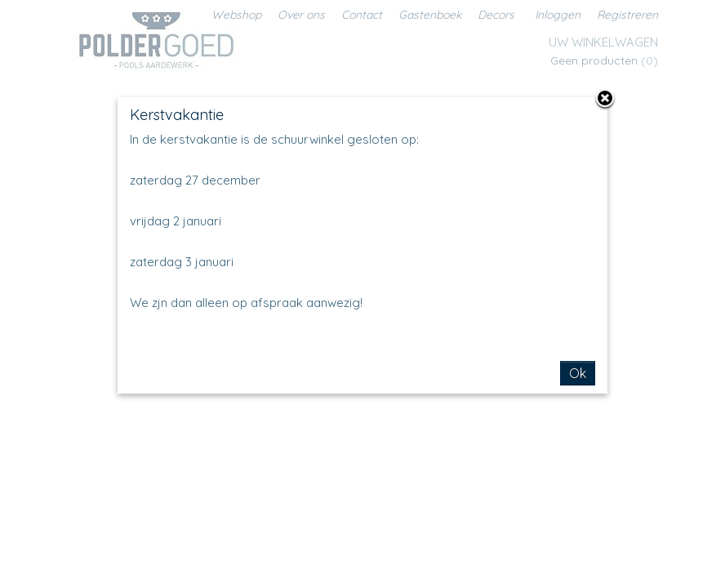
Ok (578, 373)
